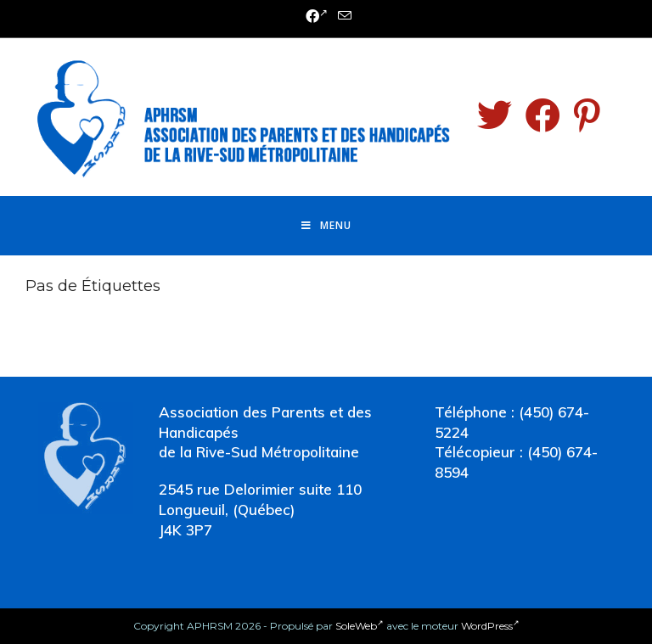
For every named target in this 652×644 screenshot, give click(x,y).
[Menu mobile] (326, 226)
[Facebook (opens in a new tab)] (317, 17)
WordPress (490, 626)
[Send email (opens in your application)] (342, 17)
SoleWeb (360, 626)
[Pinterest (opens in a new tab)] (587, 115)
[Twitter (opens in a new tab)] (495, 115)
